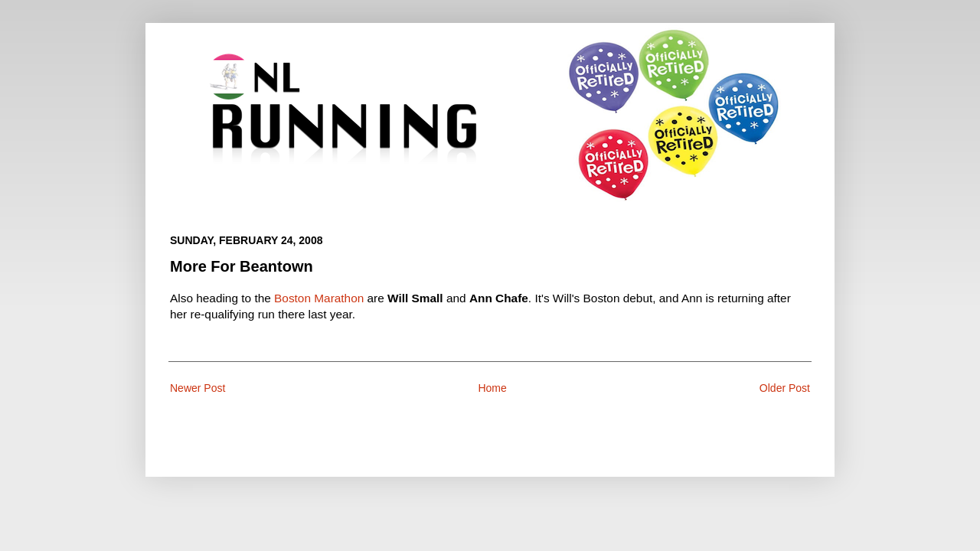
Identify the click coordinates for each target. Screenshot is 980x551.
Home (492, 388)
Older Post (785, 388)
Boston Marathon (319, 298)
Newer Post (198, 388)
